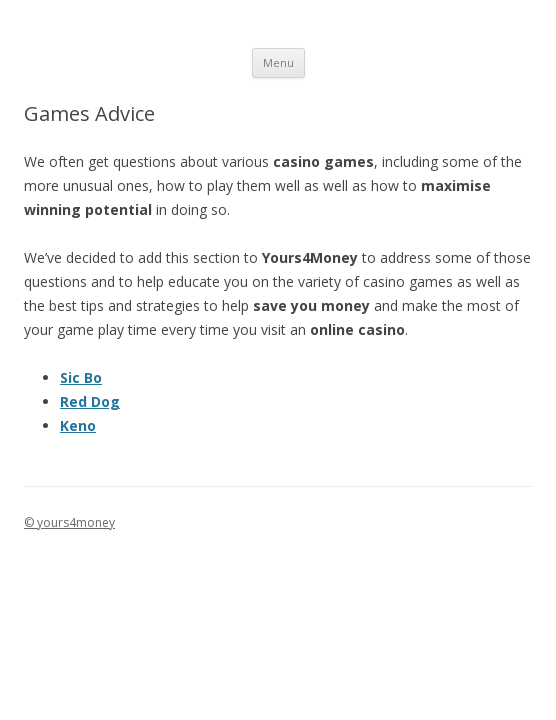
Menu (278, 62)
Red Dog (90, 401)
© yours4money (69, 522)
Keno (78, 425)
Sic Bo (81, 377)
